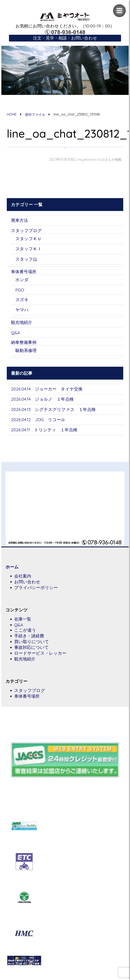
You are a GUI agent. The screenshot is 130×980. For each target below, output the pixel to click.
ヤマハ (22, 310)
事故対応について (31, 647)
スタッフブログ (26, 230)
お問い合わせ (27, 582)
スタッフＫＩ (28, 249)
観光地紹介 (22, 322)
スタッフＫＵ (28, 239)
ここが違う (25, 630)
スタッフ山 (26, 259)
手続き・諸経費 (29, 636)
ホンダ (22, 280)
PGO (20, 290)
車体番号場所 (24, 272)
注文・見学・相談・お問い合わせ (65, 38)
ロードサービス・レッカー (40, 653)
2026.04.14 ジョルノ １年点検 (42, 399)
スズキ (22, 300)
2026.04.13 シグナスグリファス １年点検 (53, 409)
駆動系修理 (26, 350)
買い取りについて (32, 641)
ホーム (12, 567)
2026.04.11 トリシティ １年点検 (44, 430)
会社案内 (23, 576)
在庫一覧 (23, 619)
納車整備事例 (24, 342)
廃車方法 (19, 220)
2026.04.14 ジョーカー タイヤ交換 (47, 389)
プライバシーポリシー (36, 587)
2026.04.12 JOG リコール (38, 420)
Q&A (15, 333)
